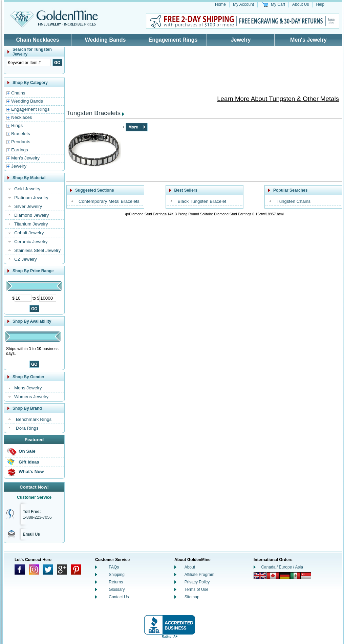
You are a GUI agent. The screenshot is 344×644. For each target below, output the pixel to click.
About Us (300, 4)
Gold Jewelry (27, 189)
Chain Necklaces (37, 40)
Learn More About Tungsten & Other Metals (278, 99)
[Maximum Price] (48, 298)
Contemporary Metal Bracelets (109, 201)
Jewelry (241, 40)
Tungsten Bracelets (93, 113)
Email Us (31, 534)
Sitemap (192, 597)
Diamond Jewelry (31, 215)
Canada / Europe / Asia (282, 567)
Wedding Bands (105, 40)
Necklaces (21, 117)
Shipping (117, 575)
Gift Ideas (29, 462)
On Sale (27, 451)
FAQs (114, 567)
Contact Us (119, 597)
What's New (31, 471)
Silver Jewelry (28, 206)
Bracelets (21, 134)
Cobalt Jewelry (29, 233)
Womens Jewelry (31, 397)
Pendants (21, 142)
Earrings (20, 150)
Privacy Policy (197, 582)
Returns (116, 582)
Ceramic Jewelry (31, 242)
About (190, 567)
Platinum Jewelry (31, 198)
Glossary (117, 589)
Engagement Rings (173, 40)
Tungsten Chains (294, 201)
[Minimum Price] (23, 298)
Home (220, 4)
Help (320, 4)
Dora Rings (27, 428)
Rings (17, 125)
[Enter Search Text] (29, 62)
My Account (243, 4)
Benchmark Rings (34, 419)
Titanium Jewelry (31, 224)
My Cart (278, 4)
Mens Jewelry (28, 388)
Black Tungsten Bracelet (202, 201)
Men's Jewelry (308, 40)
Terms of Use (197, 589)
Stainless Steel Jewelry (37, 250)
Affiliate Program (199, 575)
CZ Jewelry (26, 259)
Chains (18, 93)
